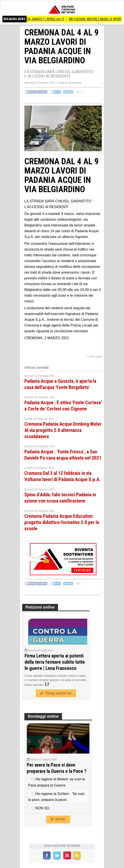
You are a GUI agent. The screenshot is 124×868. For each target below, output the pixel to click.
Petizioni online (40, 607)
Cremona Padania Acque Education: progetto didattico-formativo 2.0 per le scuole (62, 522)
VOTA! (58, 819)
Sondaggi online (43, 716)
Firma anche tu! (56, 693)
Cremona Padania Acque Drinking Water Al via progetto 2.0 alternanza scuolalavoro (63, 430)
